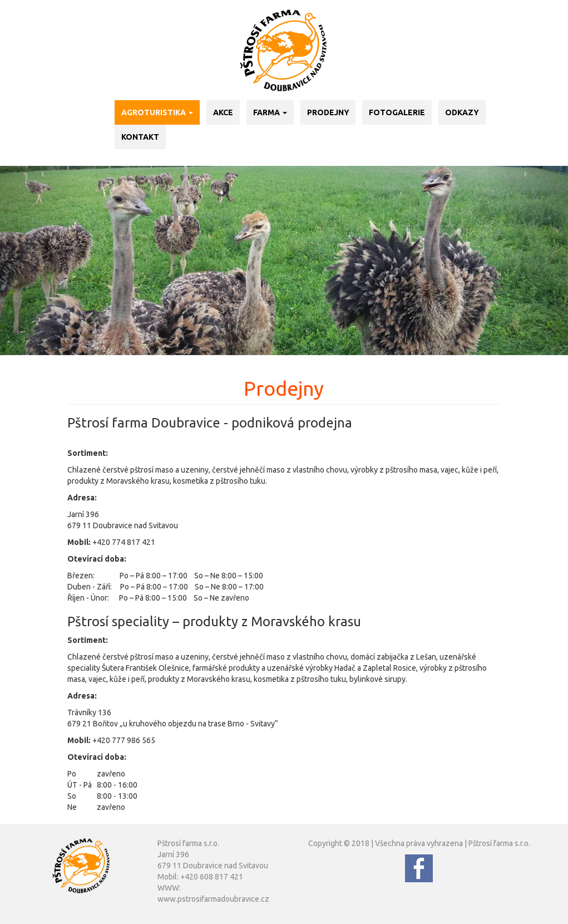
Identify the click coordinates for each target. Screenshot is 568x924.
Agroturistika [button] (157, 112)
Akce (223, 112)
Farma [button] (270, 112)
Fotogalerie (397, 112)
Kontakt (140, 137)
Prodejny (328, 112)
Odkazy (462, 112)
